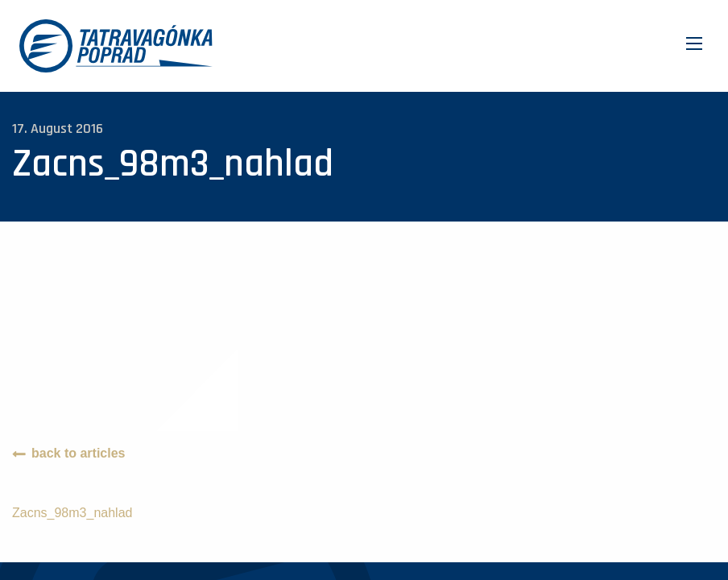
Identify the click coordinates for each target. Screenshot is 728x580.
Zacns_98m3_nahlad (72, 513)
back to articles (79, 453)
